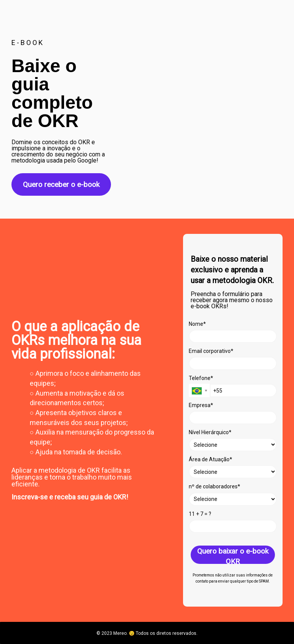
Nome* (197, 324)
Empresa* (201, 405)
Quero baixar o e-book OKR (233, 555)
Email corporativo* (211, 351)
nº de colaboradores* (214, 486)
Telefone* (201, 378)
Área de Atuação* (210, 459)
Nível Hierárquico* (210, 432)
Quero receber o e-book (61, 184)
